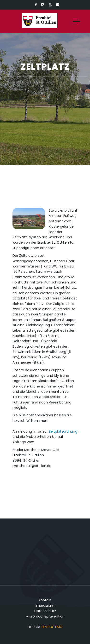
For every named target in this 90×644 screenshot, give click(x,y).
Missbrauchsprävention (45, 616)
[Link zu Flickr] (58, 5)
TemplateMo (52, 627)
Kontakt (45, 600)
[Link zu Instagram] (43, 5)
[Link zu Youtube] (50, 5)
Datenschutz (45, 611)
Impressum (45, 606)
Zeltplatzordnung (63, 431)
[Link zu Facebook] (36, 5)
